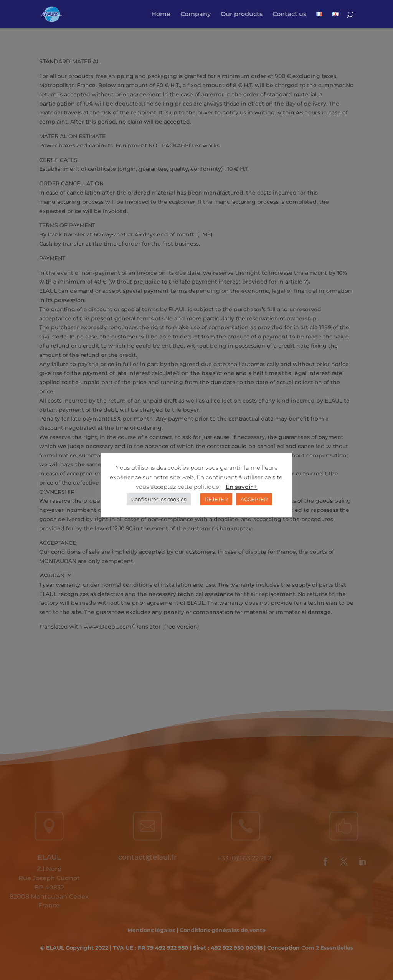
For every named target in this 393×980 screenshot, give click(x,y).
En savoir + (242, 487)
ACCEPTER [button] (254, 499)
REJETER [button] (216, 499)
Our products (242, 15)
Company (196, 15)
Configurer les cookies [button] (159, 499)
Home (161, 15)
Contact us (289, 15)
